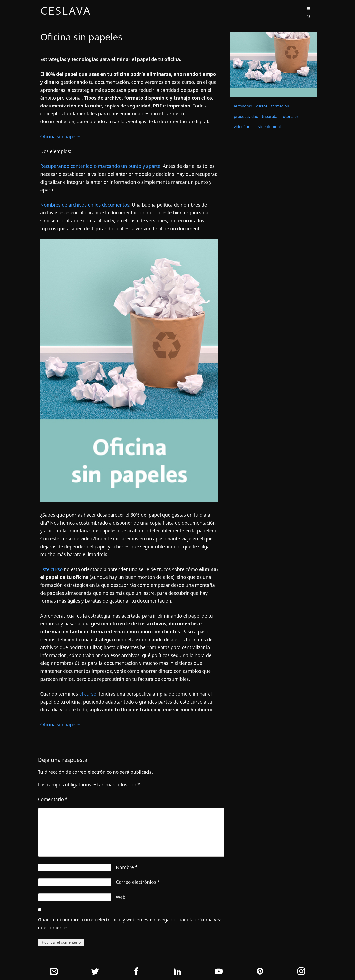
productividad (246, 117)
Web (121, 897)
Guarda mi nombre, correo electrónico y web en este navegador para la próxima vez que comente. (130, 924)
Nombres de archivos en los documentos (85, 205)
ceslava (66, 11)
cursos (262, 106)
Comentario (53, 799)
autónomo (243, 106)
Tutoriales (290, 117)
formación (280, 106)
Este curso (51, 569)
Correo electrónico (138, 882)
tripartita (270, 117)
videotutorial (270, 127)
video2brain (244, 127)
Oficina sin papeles (61, 136)
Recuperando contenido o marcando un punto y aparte (100, 166)
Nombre (127, 867)
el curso (87, 694)
